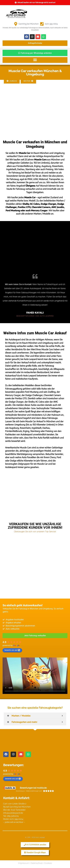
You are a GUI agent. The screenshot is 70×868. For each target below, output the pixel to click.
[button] (35, 60)
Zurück (12, 81)
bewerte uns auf (12, 650)
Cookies (48, 863)
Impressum (24, 863)
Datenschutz (37, 863)
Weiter (28, 81)
